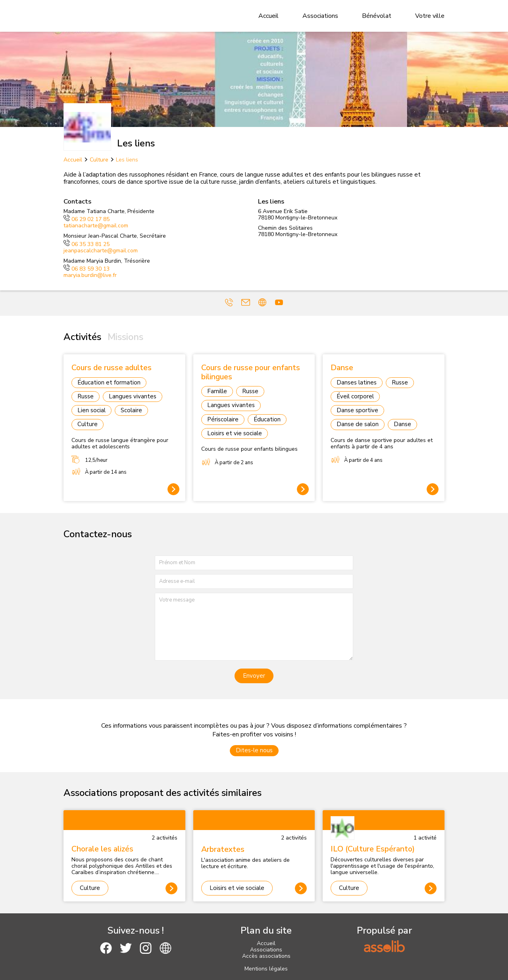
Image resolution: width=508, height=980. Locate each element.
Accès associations (266, 956)
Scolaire (131, 410)
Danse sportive (357, 410)
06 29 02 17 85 (87, 219)
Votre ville (430, 16)
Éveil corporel (355, 396)
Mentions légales (266, 969)
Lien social (91, 410)
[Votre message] (254, 627)
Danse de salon (358, 424)
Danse (402, 424)
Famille (217, 391)
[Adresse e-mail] (254, 581)
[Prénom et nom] (254, 563)
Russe (86, 396)
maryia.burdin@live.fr (90, 275)
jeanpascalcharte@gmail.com (101, 251)
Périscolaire (223, 419)
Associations (320, 16)
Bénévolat (377, 16)
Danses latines (357, 382)
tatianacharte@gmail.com (96, 226)
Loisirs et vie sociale (235, 433)
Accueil (268, 16)
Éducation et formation (109, 382)
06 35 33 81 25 (87, 244)
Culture (99, 160)
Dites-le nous (254, 750)
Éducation (267, 419)
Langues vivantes (133, 396)
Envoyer (254, 676)
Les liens (127, 160)
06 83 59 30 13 (87, 269)
